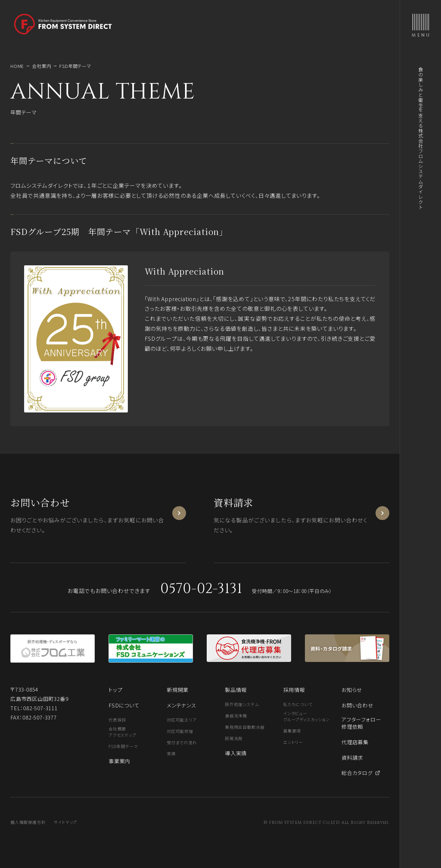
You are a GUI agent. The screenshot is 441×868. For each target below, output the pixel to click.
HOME (17, 66)
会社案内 (42, 66)
